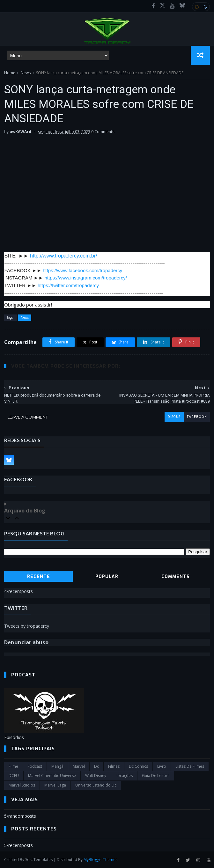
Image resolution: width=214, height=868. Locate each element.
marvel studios (22, 785)
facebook (197, 417)
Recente (39, 577)
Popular (107, 577)
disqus (174, 417)
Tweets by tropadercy (27, 626)
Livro (162, 766)
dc (96, 766)
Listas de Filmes (190, 766)
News (26, 73)
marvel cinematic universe (52, 776)
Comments (176, 577)
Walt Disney (96, 776)
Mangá (57, 766)
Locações (124, 776)
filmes (114, 766)
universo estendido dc (96, 785)
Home (10, 73)
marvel (79, 766)
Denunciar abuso (26, 642)
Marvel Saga (55, 785)
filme (13, 766)
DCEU (14, 776)
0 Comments (103, 132)
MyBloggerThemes (100, 860)
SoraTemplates (39, 860)
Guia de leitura (156, 776)
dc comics (138, 766)
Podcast (35, 766)
